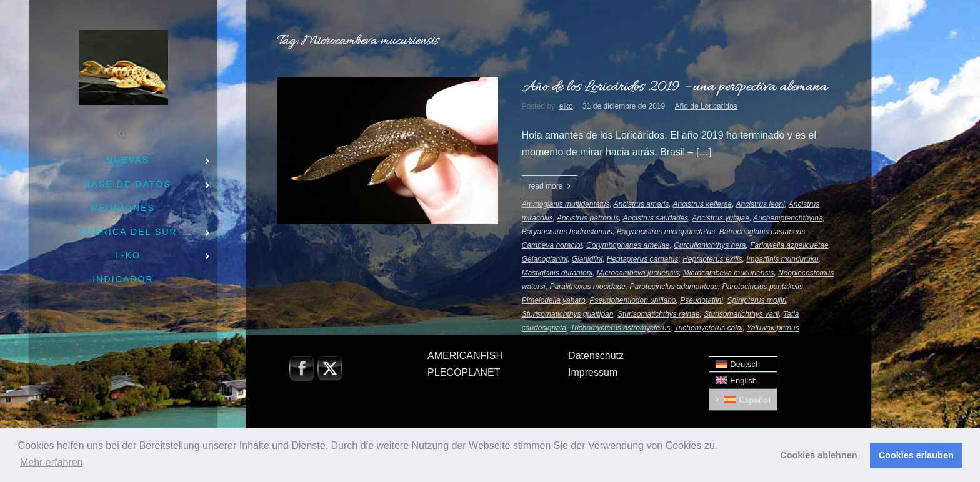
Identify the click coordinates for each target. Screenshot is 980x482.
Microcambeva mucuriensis (728, 273)
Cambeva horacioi (552, 245)
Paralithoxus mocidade (587, 287)
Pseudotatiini (702, 300)
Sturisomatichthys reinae (658, 314)
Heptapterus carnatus (643, 259)
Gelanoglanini (545, 259)
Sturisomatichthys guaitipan (568, 314)
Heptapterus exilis (712, 259)
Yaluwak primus (773, 328)
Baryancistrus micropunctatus (666, 232)
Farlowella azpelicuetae (789, 245)
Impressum (593, 372)
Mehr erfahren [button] (52, 462)
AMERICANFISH (465, 356)
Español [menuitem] (755, 400)
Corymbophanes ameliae (628, 245)
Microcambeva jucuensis (638, 273)
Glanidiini (587, 259)
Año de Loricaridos (706, 106)
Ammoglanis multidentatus (566, 204)
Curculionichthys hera (710, 245)
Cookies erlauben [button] (916, 455)
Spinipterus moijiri (757, 300)
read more (546, 186)
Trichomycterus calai (708, 328)
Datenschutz (596, 356)
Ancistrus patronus (588, 218)
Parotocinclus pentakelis (763, 287)
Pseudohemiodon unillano (632, 300)
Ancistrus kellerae (703, 204)
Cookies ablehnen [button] (818, 455)
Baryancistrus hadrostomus (567, 232)
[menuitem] (743, 364)
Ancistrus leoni (761, 204)
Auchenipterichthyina (788, 218)
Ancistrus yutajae (721, 218)
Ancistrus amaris (642, 204)
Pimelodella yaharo (554, 300)
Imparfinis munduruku (782, 259)
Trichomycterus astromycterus (621, 328)
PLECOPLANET (464, 372)
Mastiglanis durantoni (557, 273)
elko (566, 106)
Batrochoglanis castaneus (762, 232)
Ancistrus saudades (656, 218)
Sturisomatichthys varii (741, 314)
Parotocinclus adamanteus (673, 287)
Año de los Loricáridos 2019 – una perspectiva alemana (675, 87)
